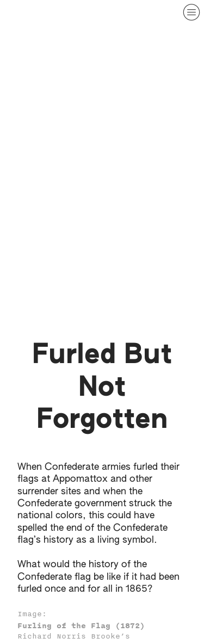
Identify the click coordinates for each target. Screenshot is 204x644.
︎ (191, 12)
